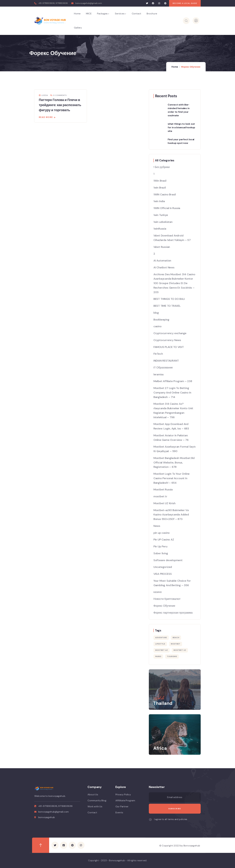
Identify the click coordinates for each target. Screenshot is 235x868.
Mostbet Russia (163, 490)
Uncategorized (163, 567)
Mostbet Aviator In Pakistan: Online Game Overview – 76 (171, 438)
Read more (46, 117)
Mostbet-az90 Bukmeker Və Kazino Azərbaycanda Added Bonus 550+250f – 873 (171, 515)
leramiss (159, 374)
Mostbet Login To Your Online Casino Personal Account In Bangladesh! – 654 (172, 478)
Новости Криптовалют (167, 599)
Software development (168, 560)
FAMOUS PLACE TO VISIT (169, 347)
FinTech (158, 354)
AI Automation (162, 261)
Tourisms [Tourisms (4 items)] (172, 656)
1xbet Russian (162, 247)
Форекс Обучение (164, 606)
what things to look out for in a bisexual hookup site (181, 127)
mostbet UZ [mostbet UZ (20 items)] (180, 650)
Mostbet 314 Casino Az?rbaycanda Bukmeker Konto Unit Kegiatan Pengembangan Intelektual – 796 (173, 410)
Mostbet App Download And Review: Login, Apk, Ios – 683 (171, 426)
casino (158, 326)
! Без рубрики (162, 167)
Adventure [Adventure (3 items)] (161, 638)
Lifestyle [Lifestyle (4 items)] (160, 644)
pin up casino (162, 533)
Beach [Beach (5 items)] (176, 638)
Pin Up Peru (160, 546)
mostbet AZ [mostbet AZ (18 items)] (162, 650)
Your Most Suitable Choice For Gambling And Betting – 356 (172, 583)
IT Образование (163, 368)
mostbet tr (160, 496)
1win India (159, 201)
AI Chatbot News (164, 267)
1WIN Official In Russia (167, 208)
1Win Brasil (160, 181)
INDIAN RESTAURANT (166, 361)
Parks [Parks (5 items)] (158, 656)
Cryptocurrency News (167, 340)
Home (175, 67)
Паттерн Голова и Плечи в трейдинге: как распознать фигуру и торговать (60, 105)
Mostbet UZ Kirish (164, 503)
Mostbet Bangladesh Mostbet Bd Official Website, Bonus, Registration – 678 (174, 463)
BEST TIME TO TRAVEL (167, 306)
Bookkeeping (161, 320)
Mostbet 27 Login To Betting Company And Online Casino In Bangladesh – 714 (172, 393)
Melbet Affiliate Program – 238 (173, 381)
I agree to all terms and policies (171, 819)
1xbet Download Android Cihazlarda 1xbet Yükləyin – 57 (172, 238)
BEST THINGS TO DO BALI (169, 299)
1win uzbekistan (163, 222)
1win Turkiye (161, 215)
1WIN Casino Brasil (165, 194)
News (157, 526)
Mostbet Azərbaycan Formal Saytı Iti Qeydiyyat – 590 (175, 449)
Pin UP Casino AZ (164, 540)
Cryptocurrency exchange (170, 333)
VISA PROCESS (163, 574)
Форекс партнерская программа (173, 613)
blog (156, 313)
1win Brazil (160, 188)
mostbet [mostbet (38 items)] (176, 644)
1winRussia (160, 229)
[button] (185, 3)
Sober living (161, 553)
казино (158, 592)
